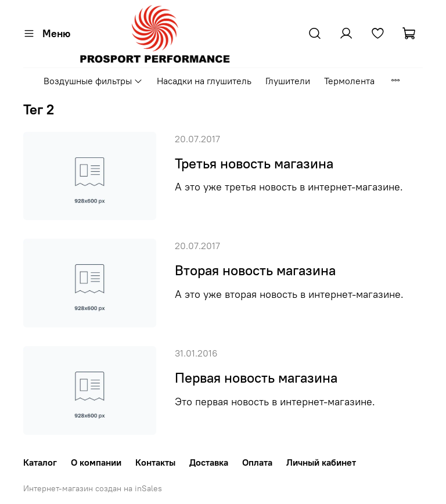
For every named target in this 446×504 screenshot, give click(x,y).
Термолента (349, 81)
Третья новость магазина (254, 163)
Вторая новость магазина (255, 270)
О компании (96, 462)
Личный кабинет (321, 462)
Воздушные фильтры (93, 81)
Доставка (209, 462)
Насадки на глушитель (204, 81)
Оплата (257, 462)
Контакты (155, 462)
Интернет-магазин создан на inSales (93, 488)
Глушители (288, 81)
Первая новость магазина (256, 377)
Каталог (40, 462)
